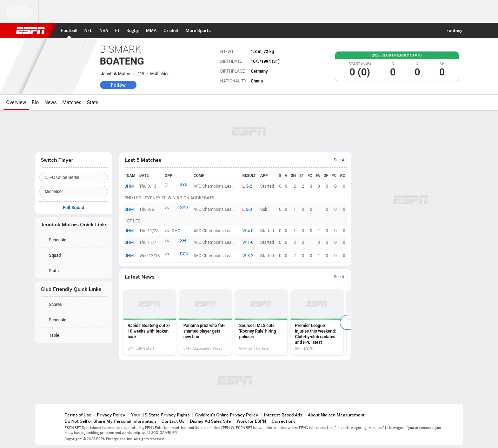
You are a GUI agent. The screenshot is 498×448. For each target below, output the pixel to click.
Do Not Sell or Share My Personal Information (110, 421)
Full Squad (74, 208)
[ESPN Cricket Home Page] (171, 31)
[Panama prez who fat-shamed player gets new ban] (205, 322)
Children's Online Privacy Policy (227, 415)
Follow (118, 85)
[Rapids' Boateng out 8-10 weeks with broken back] (150, 322)
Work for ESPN (251, 421)
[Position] (74, 192)
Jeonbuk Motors (116, 74)
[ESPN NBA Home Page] (104, 31)
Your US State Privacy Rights (160, 415)
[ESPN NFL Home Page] (88, 31)
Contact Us (173, 421)
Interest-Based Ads (283, 415)
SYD (184, 185)
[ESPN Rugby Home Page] (133, 31)
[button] (472, 31)
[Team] (74, 178)
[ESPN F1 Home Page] (117, 31)
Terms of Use (78, 415)
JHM (130, 186)
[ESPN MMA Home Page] (151, 31)
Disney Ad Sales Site (210, 421)
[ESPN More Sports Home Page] (198, 31)
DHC (176, 231)
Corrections (284, 421)
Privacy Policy (111, 415)
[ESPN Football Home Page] (69, 31)
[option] (150, 322)
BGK (184, 254)
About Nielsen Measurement (336, 415)
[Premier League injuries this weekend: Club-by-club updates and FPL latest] (317, 322)
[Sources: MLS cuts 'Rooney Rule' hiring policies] (261, 322)
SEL (184, 241)
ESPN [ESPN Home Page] (31, 31)
